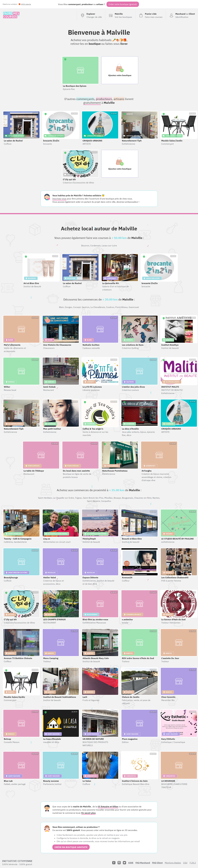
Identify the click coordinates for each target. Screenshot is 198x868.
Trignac (78, 498)
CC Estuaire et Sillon (108, 807)
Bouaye (117, 498)
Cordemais (95, 246)
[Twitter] (124, 863)
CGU (185, 863)
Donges (68, 307)
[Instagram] (119, 863)
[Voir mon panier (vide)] (150, 15)
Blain (61, 307)
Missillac (109, 498)
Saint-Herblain (45, 498)
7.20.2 (193, 863)
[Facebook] (114, 863)
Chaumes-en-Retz (143, 498)
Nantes (156, 498)
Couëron (110, 307)
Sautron (86, 307)
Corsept (77, 307)
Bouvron (85, 246)
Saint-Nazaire (93, 501)
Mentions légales (173, 863)
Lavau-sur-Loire (109, 246)
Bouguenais (128, 498)
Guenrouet (134, 307)
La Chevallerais (98, 307)
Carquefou (106, 501)
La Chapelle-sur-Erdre (63, 498)
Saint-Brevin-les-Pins (93, 498)
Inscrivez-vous (59, 199)
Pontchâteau (121, 307)
